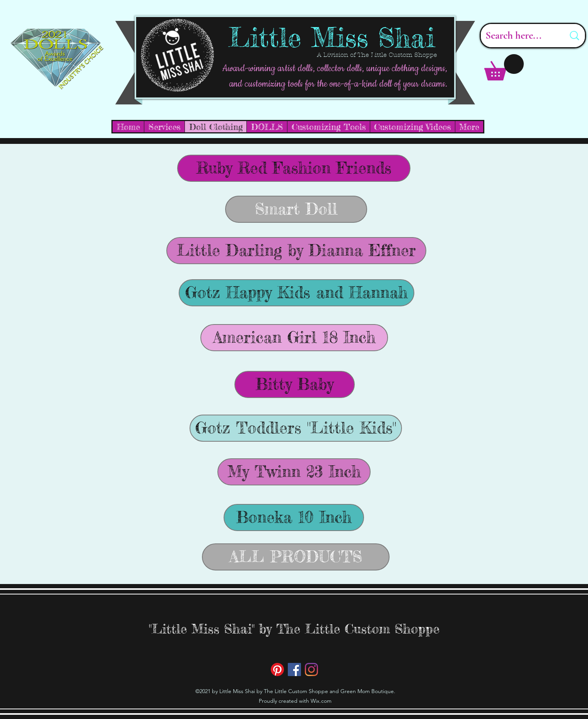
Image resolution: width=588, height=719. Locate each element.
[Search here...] (520, 36)
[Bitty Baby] (295, 384)
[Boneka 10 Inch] (294, 517)
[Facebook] (294, 669)
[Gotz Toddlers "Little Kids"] (296, 428)
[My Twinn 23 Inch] (294, 472)
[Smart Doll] (296, 209)
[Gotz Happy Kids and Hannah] (297, 293)
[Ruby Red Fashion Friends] (294, 168)
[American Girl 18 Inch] (294, 338)
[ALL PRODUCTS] (296, 557)
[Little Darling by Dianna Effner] (296, 251)
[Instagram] (311, 669)
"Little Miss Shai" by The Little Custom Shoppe (294, 629)
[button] (504, 67)
